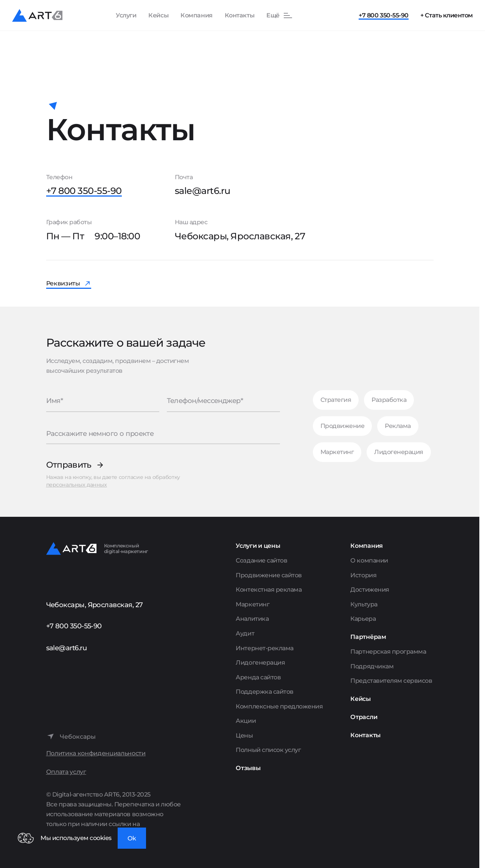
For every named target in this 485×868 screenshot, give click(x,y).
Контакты (239, 15)
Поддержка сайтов (264, 692)
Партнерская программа (388, 652)
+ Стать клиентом (447, 15)
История (363, 575)
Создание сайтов (261, 560)
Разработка (389, 400)
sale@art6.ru (203, 191)
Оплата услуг (66, 772)
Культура (364, 604)
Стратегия (336, 400)
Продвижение (343, 426)
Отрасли (364, 717)
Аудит (245, 633)
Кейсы (158, 15)
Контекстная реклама (269, 590)
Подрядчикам (372, 666)
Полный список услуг (268, 750)
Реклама (398, 426)
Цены (244, 735)
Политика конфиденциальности (96, 753)
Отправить (69, 465)
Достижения (370, 590)
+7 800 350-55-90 (383, 15)
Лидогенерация (399, 452)
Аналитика (252, 619)
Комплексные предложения (279, 706)
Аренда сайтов (258, 677)
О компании (369, 560)
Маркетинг (337, 452)
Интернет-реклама (264, 648)
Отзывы (248, 768)
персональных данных (77, 485)
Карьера (363, 619)
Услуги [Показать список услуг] (126, 15)
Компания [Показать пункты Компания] (196, 15)
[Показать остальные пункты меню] (280, 15)
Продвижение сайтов (269, 575)
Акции (246, 721)
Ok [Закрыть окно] (132, 838)
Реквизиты (63, 283)
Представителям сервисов (391, 681)
